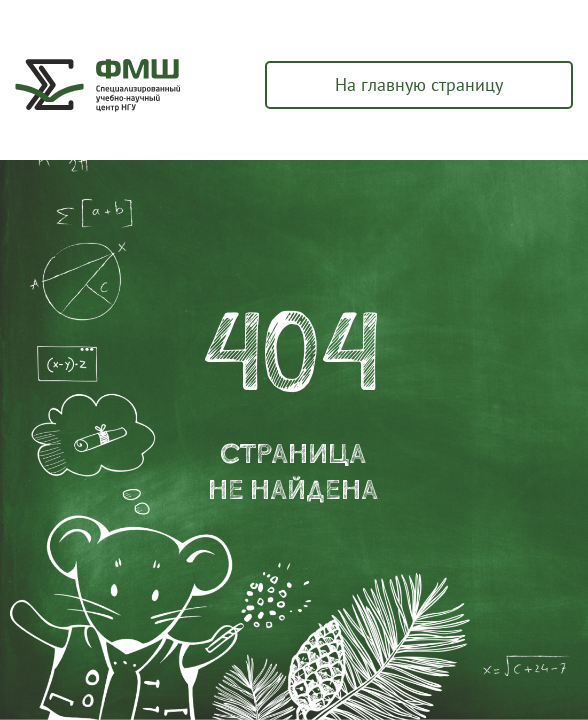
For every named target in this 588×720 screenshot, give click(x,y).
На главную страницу (419, 84)
